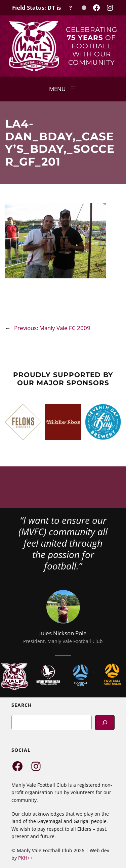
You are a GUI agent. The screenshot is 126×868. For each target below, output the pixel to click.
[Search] (105, 722)
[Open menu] (63, 89)
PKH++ (25, 858)
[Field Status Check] (49, 8)
